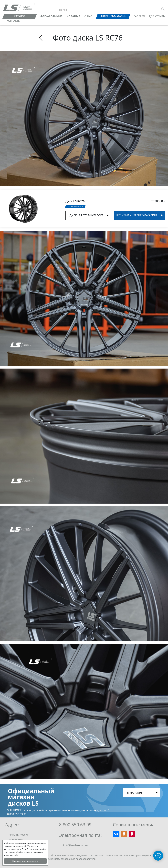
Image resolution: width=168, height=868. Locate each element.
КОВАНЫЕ (73, 16)
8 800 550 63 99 (75, 825)
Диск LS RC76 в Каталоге (86, 215)
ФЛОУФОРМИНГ (51, 16)
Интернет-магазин (113, 16)
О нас (88, 16)
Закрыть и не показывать (25, 861)
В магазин (135, 793)
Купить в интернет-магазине (137, 215)
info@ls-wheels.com (75, 845)
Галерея (139, 16)
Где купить (157, 16)
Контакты (13, 21)
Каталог (20, 16)
